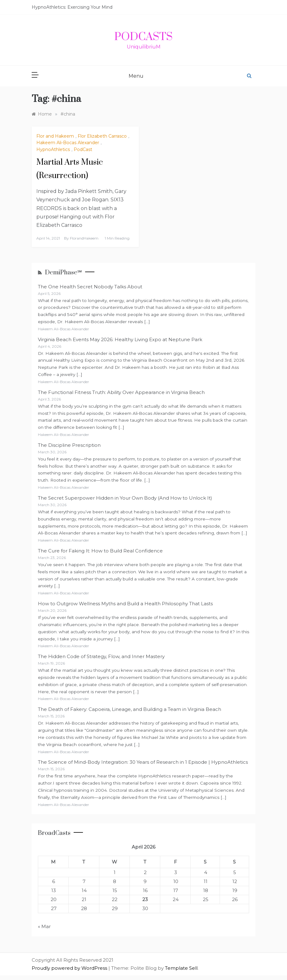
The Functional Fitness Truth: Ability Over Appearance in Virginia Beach (121, 392)
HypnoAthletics (53, 149)
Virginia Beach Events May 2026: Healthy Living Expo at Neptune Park (120, 339)
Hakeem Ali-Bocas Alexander (68, 143)
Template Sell (181, 968)
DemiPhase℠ (64, 273)
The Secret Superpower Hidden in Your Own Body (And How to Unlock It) (125, 498)
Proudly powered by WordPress (70, 968)
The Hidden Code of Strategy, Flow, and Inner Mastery (101, 656)
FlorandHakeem (84, 238)
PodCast (83, 149)
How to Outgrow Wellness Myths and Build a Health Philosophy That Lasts (125, 604)
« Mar (44, 926)
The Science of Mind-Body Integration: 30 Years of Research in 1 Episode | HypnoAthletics (143, 762)
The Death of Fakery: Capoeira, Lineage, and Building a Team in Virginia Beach (130, 709)
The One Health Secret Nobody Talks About (90, 287)
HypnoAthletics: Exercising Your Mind (72, 7)
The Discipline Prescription (69, 445)
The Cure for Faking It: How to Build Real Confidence (100, 551)
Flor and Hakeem (55, 136)
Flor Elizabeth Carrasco (102, 136)
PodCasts (143, 37)
